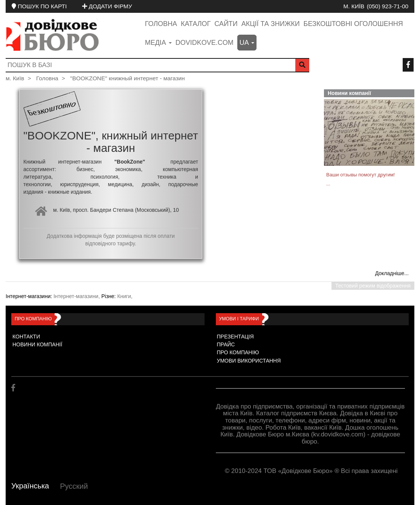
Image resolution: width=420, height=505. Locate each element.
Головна (161, 24)
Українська (30, 486)
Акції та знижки (271, 24)
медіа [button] (158, 43)
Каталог (196, 24)
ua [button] (247, 43)
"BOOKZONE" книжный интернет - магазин (127, 78)
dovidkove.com (205, 43)
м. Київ (354, 6)
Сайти (226, 24)
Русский (74, 486)
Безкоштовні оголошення (353, 24)
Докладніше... (392, 273)
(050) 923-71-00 (388, 6)
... (328, 184)
